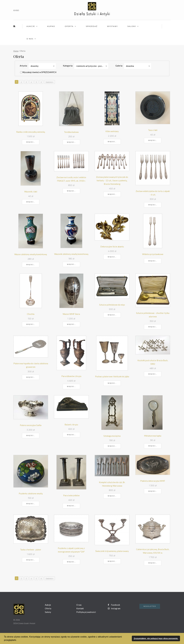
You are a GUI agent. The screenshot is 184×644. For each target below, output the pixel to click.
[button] (18, 640)
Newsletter (150, 606)
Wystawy (112, 26)
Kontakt (80, 608)
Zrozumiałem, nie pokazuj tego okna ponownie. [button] (156, 638)
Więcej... (31, 142)
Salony (132, 26)
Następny (50, 82)
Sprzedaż (92, 26)
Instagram (114, 608)
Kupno (51, 26)
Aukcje (31, 26)
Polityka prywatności (86, 612)
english (16, 10)
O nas (30, 39)
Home (16, 51)
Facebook (114, 605)
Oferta (69, 26)
